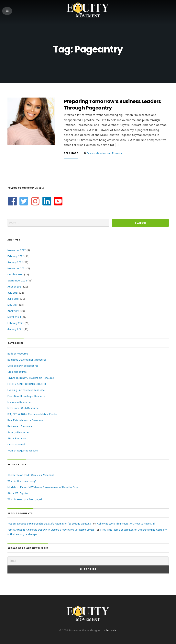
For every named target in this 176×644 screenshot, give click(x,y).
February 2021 (16, 323)
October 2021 (16, 275)
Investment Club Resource (23, 408)
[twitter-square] (24, 201)
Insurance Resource (19, 402)
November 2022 (17, 250)
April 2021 (13, 311)
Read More (71, 153)
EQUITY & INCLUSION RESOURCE (27, 384)
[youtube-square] (58, 201)
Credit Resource (17, 372)
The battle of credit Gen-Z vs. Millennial (31, 475)
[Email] (88, 561)
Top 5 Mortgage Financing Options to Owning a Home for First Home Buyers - (52, 530)
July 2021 (13, 293)
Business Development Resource (104, 153)
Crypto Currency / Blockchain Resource (31, 378)
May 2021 (13, 305)
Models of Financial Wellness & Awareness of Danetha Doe (43, 487)
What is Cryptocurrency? (22, 481)
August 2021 (15, 287)
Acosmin (111, 630)
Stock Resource (17, 438)
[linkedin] (47, 201)
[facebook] (13, 201)
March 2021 (14, 317)
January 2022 (15, 262)
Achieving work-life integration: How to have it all (126, 524)
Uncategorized (16, 445)
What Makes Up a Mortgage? (25, 499)
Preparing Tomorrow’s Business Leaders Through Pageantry (112, 105)
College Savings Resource (23, 366)
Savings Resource (18, 432)
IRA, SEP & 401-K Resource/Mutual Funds (32, 414)
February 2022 (16, 256)
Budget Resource (18, 354)
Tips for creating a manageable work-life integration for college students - (50, 524)
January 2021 (15, 329)
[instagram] (36, 201)
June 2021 (13, 299)
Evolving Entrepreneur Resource (26, 390)
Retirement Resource (20, 426)
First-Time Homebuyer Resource (27, 396)
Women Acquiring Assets (23, 451)
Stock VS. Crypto (18, 493)
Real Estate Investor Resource (25, 420)
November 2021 (17, 268)
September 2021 (17, 281)
